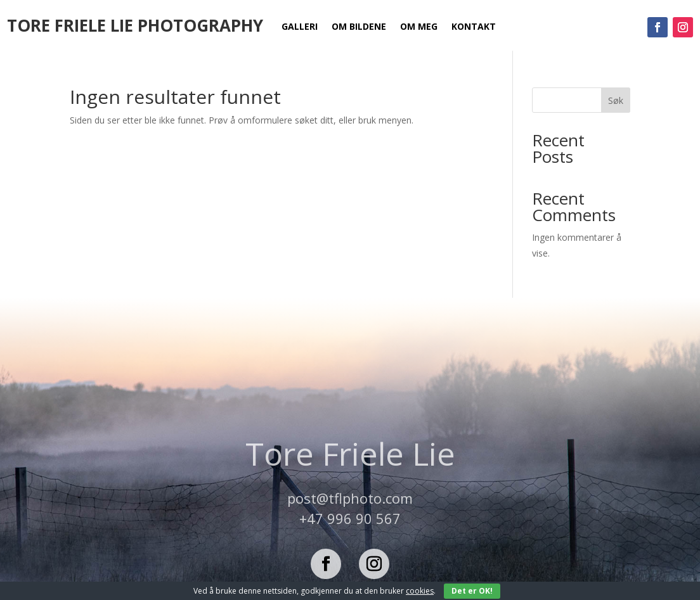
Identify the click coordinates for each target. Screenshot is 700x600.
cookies (420, 591)
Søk (616, 100)
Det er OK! (472, 591)
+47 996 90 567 (350, 518)
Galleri (300, 27)
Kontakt (474, 27)
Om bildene (359, 27)
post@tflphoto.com (350, 498)
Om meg (419, 27)
